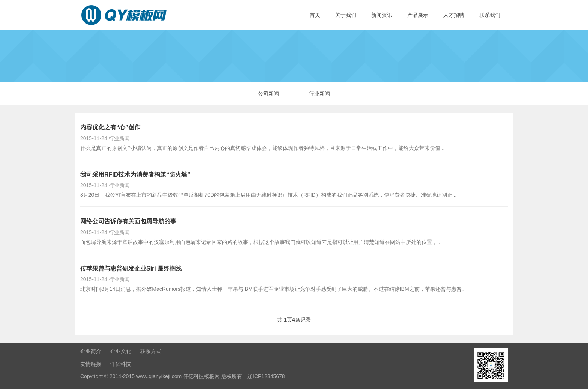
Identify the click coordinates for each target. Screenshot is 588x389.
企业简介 (91, 351)
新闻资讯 (382, 15)
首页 (315, 15)
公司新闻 (268, 94)
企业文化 (121, 351)
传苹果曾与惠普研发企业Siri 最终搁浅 (131, 269)
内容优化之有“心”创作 (110, 127)
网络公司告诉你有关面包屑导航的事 (128, 221)
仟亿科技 (120, 364)
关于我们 (346, 15)
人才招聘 (454, 15)
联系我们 (490, 15)
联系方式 (151, 351)
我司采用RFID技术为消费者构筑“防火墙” (135, 174)
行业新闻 (319, 94)
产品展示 (418, 15)
